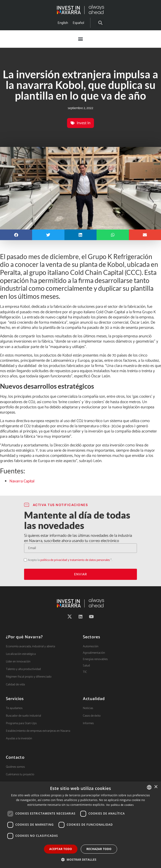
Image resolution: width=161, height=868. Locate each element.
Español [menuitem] (78, 23)
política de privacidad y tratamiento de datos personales (75, 560)
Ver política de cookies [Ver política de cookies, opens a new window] (120, 805)
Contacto (15, 758)
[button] (100, 23)
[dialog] (80, 825)
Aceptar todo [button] (61, 849)
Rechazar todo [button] (99, 849)
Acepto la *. (70, 560)
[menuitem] (63, 23)
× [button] (156, 787)
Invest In (84, 123)
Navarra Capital (22, 481)
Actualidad (94, 699)
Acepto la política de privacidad (24, 560)
